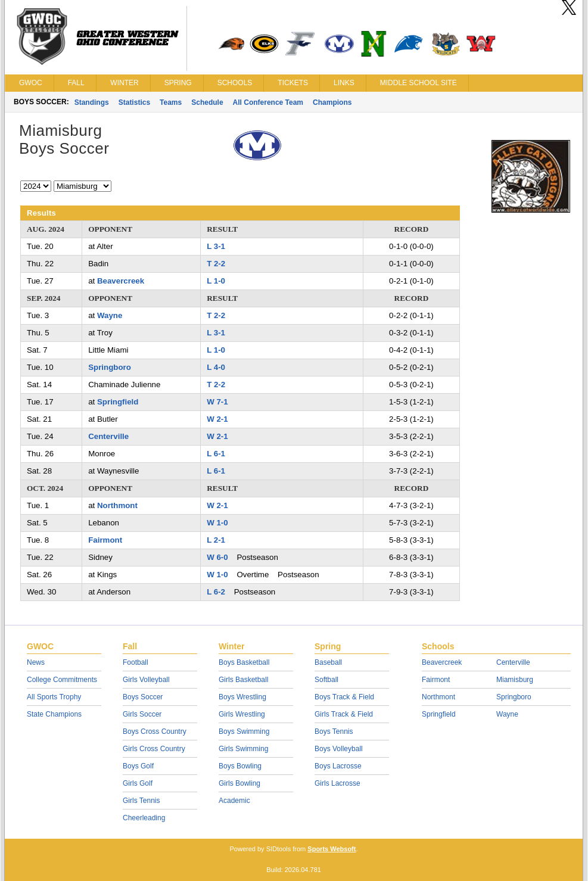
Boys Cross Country (155, 731)
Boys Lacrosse (338, 766)
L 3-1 (216, 246)
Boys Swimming (244, 731)
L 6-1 (216, 454)
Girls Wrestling (242, 714)
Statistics (134, 102)
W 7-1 (217, 402)
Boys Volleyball (339, 749)
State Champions (54, 714)
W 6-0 (217, 557)
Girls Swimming (243, 749)
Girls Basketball (243, 680)
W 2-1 (217, 419)
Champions (332, 102)
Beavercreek (121, 281)
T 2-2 (216, 264)
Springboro (110, 367)
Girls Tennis (141, 801)
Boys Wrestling (242, 697)
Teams (171, 102)
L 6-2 (216, 592)
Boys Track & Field (344, 697)
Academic (234, 801)
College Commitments (62, 680)
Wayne (110, 315)
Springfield (118, 402)
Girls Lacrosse (337, 783)
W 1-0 (217, 523)
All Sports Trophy (54, 697)
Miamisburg (515, 680)
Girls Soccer (142, 714)
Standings (92, 102)
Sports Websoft (332, 849)
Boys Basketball (244, 662)
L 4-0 (216, 367)
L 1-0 (216, 281)
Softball (326, 680)
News (36, 662)
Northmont (117, 505)
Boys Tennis (334, 731)
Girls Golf (138, 783)
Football (136, 662)
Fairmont (105, 540)
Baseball (328, 662)
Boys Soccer (143, 697)
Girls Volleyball (146, 680)
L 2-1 (216, 540)
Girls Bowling (239, 783)
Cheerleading (144, 818)
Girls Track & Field (344, 714)
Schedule (207, 102)
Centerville (108, 436)
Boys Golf (138, 766)
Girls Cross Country (154, 749)
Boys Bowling (240, 766)
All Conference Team (268, 102)
